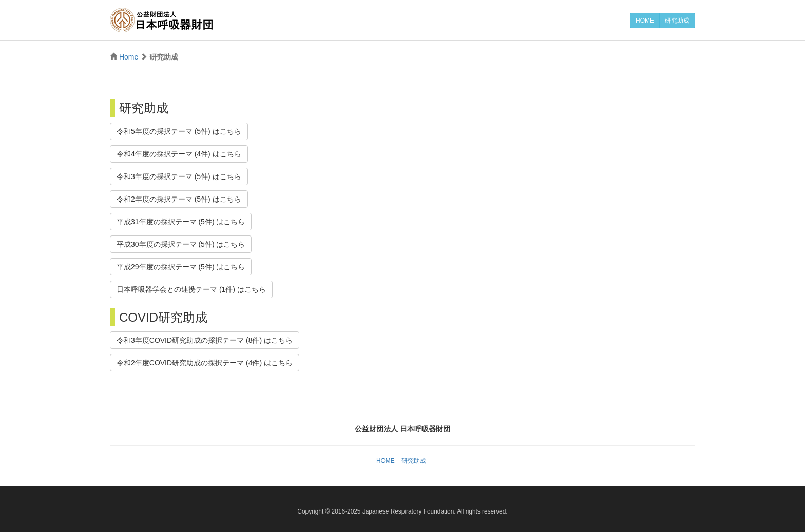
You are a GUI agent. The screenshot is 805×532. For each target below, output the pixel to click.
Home (129, 57)
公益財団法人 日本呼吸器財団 (161, 20)
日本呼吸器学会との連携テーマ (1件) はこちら (191, 289)
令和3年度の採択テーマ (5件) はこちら (179, 176)
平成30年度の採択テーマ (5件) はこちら (181, 244)
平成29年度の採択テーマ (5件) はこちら (181, 267)
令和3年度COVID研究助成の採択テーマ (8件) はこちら (205, 340)
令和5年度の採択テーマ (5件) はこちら (179, 131)
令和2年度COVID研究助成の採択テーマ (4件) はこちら (205, 363)
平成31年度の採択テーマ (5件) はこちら (181, 222)
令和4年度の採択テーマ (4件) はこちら (179, 154)
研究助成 (677, 21)
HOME (645, 21)
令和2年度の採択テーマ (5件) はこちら (179, 199)
